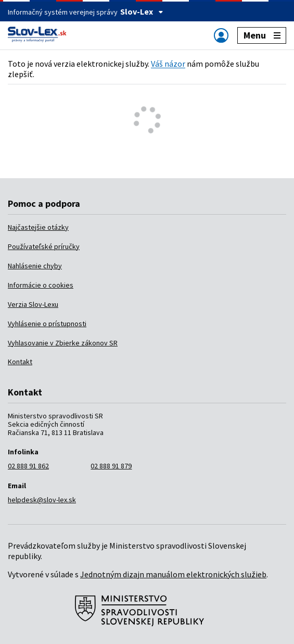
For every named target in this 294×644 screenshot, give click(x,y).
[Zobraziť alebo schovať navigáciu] (221, 35)
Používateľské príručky (44, 246)
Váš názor (168, 64)
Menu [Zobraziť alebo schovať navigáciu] (262, 35)
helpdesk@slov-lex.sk (42, 500)
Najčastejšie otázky (38, 227)
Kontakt (20, 362)
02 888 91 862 (28, 466)
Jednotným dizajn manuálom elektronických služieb (173, 574)
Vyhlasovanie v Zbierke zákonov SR (63, 343)
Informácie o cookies (41, 285)
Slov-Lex (142, 11)
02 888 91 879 (111, 466)
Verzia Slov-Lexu (33, 304)
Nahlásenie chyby (35, 266)
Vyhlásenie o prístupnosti (47, 324)
